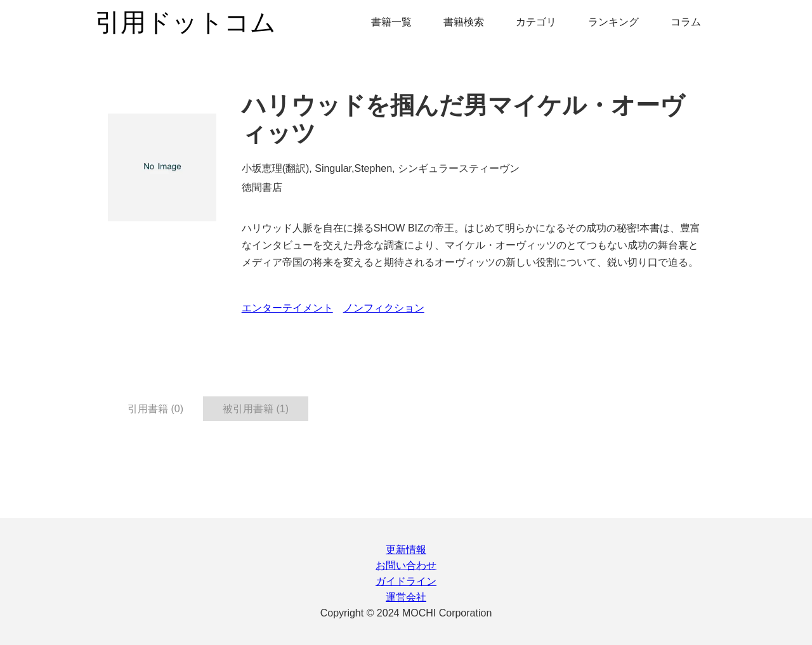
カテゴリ (536, 22)
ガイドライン (406, 581)
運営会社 (406, 597)
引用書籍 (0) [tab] (155, 409)
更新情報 (406, 550)
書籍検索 (464, 22)
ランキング (613, 22)
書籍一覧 (391, 22)
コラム (686, 22)
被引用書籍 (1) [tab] (256, 409)
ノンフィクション (384, 308)
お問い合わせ (406, 565)
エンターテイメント (287, 308)
